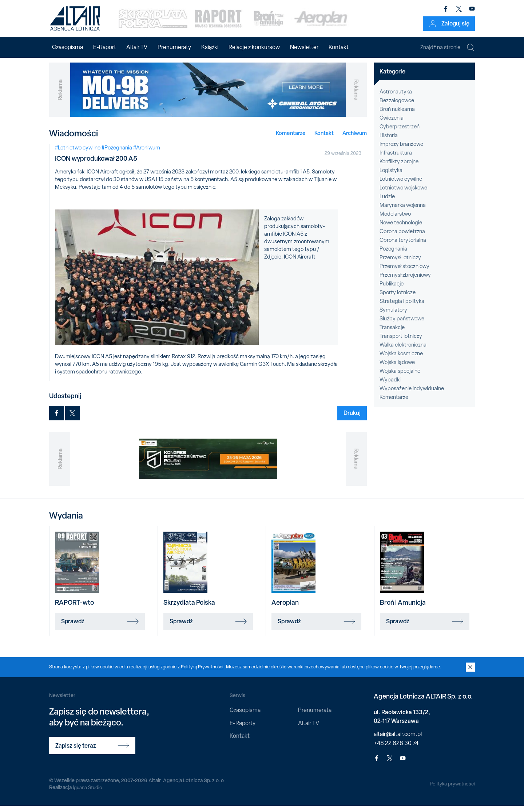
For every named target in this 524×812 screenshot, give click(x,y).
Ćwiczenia (392, 124)
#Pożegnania (117, 153)
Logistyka (391, 176)
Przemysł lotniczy (400, 264)
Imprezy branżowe (401, 150)
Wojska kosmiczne (401, 360)
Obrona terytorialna (403, 246)
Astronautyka (396, 98)
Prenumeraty (174, 47)
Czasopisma (68, 47)
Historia (389, 141)
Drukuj (352, 419)
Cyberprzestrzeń (400, 133)
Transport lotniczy (401, 342)
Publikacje (392, 290)
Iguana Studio (88, 793)
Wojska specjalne (400, 377)
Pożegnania (393, 255)
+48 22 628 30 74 (396, 749)
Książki (210, 47)
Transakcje (392, 333)
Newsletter (304, 47)
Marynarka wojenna (403, 211)
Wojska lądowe (397, 368)
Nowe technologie (401, 229)
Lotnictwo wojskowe (403, 194)
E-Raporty (243, 729)
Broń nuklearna (397, 115)
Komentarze (291, 139)
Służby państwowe (402, 325)
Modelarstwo (395, 220)
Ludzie (387, 203)
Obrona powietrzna (402, 237)
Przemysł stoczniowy (404, 272)
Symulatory (393, 316)
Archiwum (355, 139)
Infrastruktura (396, 159)
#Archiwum (147, 153)
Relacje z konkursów (254, 47)
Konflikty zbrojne (399, 168)
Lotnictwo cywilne (401, 185)
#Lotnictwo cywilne (78, 153)
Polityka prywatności (452, 790)
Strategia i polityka (402, 307)
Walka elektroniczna (403, 351)
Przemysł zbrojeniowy (405, 281)
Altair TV (137, 47)
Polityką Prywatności (203, 673)
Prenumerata (315, 716)
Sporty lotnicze (398, 299)
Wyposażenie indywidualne (412, 395)
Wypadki (390, 386)
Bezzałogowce (397, 107)
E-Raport (105, 47)
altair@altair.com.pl (398, 740)
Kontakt (339, 47)
